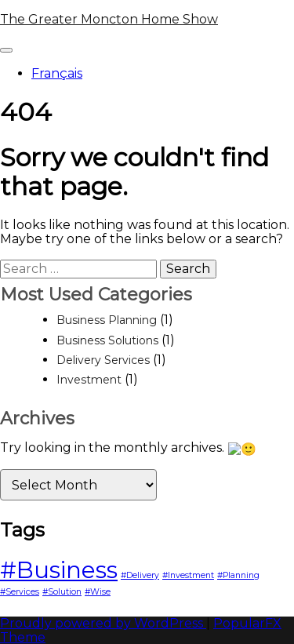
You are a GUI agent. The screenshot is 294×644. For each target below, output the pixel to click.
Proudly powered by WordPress (103, 622)
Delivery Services (103, 360)
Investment (89, 380)
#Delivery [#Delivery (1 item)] (140, 574)
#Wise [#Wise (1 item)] (98, 590)
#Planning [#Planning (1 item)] (238, 574)
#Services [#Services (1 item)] (20, 590)
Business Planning (107, 320)
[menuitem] (163, 74)
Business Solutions (107, 340)
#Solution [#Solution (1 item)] (62, 590)
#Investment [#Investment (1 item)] (188, 574)
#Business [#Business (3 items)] (59, 568)
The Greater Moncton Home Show (109, 19)
